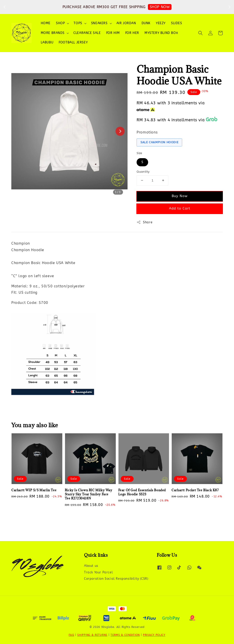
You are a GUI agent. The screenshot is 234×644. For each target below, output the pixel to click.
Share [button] (145, 222)
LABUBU (47, 42)
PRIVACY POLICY (154, 635)
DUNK (146, 23)
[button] (200, 33)
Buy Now (180, 196)
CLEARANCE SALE (87, 33)
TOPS (78, 23)
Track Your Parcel (98, 572)
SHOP (60, 23)
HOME (46, 23)
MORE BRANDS (53, 33)
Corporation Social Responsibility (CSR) (116, 579)
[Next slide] (120, 131)
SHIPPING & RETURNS (92, 635)
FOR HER (132, 33)
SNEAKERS (99, 23)
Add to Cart (180, 208)
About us (91, 566)
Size (139, 153)
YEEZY (161, 23)
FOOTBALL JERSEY (73, 42)
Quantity (143, 172)
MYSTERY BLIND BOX (161, 33)
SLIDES (177, 23)
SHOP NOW (160, 7)
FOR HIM (113, 33)
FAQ (71, 635)
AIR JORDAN (126, 23)
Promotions (147, 132)
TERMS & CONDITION (125, 635)
